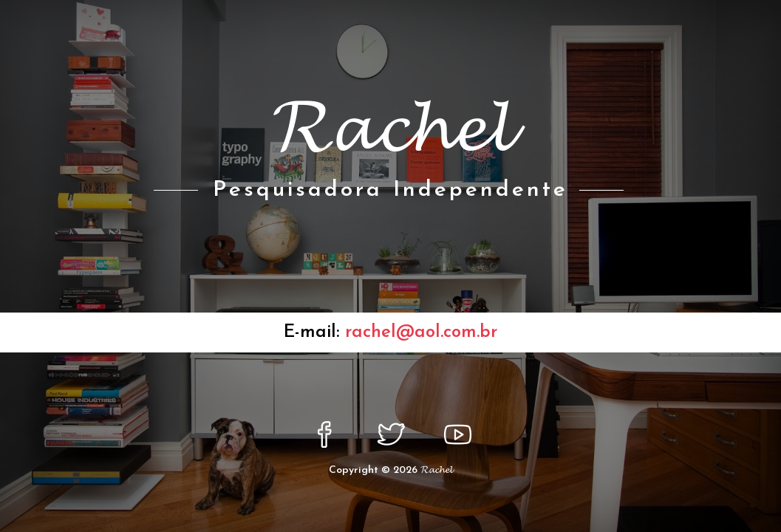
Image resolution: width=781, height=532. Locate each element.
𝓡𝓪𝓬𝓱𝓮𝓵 (436, 470)
